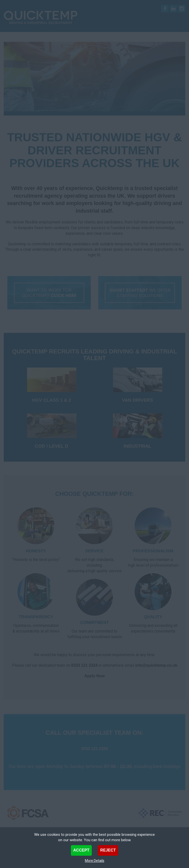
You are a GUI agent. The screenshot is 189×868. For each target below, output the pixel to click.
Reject (108, 850)
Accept (81, 850)
